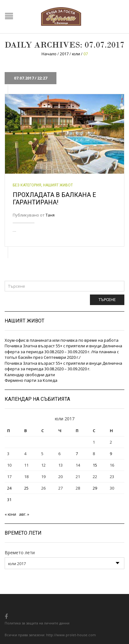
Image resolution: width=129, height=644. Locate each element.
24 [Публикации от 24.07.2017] (9, 488)
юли (76, 54)
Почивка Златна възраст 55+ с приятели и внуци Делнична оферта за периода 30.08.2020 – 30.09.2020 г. (63, 366)
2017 (64, 54)
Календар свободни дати (30, 375)
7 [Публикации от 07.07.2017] (77, 454)
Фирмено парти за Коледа (31, 380)
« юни (10, 514)
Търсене (107, 300)
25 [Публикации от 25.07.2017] (26, 488)
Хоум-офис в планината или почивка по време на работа (62, 340)
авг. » (24, 514)
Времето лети (20, 553)
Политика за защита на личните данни (37, 623)
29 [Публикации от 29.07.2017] (95, 488)
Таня (50, 215)
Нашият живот (58, 185)
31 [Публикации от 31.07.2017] (9, 500)
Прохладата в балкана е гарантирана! (54, 199)
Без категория (27, 185)
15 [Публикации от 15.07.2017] (95, 465)
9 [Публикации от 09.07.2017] (111, 454)
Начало (49, 54)
